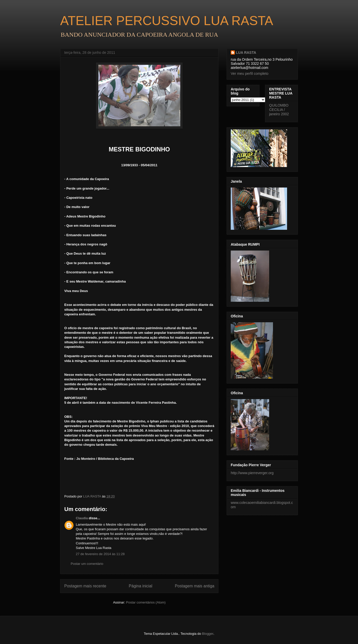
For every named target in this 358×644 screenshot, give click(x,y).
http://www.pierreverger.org (252, 473)
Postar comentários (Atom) (146, 602)
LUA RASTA (246, 53)
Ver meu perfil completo (250, 74)
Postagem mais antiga (195, 586)
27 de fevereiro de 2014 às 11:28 (100, 554)
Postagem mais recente (85, 586)
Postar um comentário (87, 564)
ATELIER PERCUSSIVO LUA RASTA (167, 21)
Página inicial (141, 586)
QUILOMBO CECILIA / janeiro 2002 (279, 110)
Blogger (208, 634)
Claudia (82, 518)
